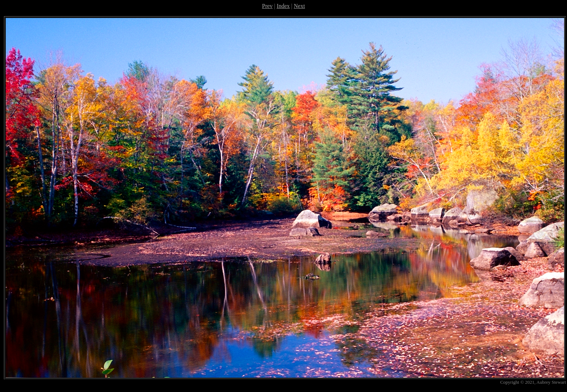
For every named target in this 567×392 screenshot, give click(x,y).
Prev (267, 6)
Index (283, 6)
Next (299, 6)
